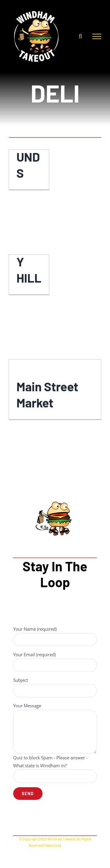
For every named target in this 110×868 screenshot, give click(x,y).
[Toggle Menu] (97, 36)
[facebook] (55, 820)
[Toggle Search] (80, 36)
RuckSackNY (72, 845)
